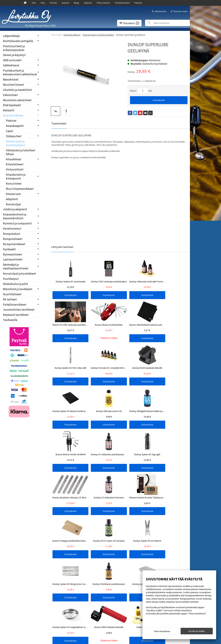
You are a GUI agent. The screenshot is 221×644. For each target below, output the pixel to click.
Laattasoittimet (13, 259)
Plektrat (11, 121)
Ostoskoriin (159, 100)
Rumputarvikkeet (14, 244)
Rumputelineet (13, 239)
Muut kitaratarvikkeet (20, 189)
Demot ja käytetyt (14, 55)
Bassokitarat (11, 79)
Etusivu (9, 538)
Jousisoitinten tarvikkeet (19, 310)
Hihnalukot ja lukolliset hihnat (21, 152)
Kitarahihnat (14, 159)
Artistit (53, 3)
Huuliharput (11, 279)
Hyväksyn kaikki (197, 632)
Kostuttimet (14, 184)
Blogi (76, 3)
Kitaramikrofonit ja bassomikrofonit (15, 216)
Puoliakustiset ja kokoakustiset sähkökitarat (20, 72)
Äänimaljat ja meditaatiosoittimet (16, 266)
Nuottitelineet (12, 294)
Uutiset (65, 3)
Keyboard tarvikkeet (16, 315)
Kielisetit (9, 110)
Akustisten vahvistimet (17, 100)
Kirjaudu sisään (181, 11)
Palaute (138, 3)
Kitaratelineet (15, 164)
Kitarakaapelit (15, 126)
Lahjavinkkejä (11, 36)
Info (34, 3)
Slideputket (14, 136)
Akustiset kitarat (13, 85)
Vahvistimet (10, 95)
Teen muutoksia (162, 632)
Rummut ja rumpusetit (17, 223)
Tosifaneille (10, 320)
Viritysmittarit (15, 169)
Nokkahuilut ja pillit (15, 284)
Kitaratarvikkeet (13, 115)
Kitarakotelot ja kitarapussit (16, 177)
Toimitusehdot (122, 3)
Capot (10, 131)
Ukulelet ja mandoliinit (17, 90)
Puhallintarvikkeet (15, 305)
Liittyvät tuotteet (62, 247)
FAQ (43, 3)
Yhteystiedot (103, 3)
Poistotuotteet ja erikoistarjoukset (14, 48)
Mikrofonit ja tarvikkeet (18, 289)
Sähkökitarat (11, 65)
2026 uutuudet (12, 60)
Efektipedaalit (12, 105)
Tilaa (56, 557)
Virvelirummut (12, 229)
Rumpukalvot (12, 234)
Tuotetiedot (59, 123)
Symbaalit (9, 249)
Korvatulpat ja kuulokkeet (20, 274)
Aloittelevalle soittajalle (18, 41)
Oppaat (88, 3)
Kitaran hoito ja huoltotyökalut (16, 143)
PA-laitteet (10, 299)
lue (89, 552)
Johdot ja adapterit (15, 209)
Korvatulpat (13, 204)
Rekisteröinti (161, 11)
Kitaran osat (13, 194)
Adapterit (12, 199)
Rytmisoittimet (13, 254)
